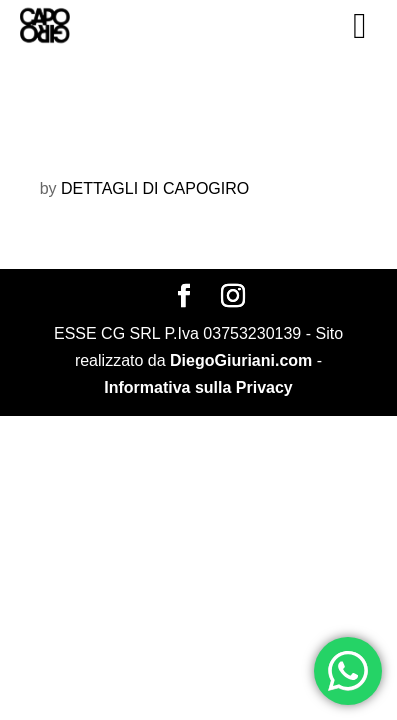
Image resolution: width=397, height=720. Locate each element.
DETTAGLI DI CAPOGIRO (155, 188)
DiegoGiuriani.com (241, 360)
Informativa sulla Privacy (198, 387)
